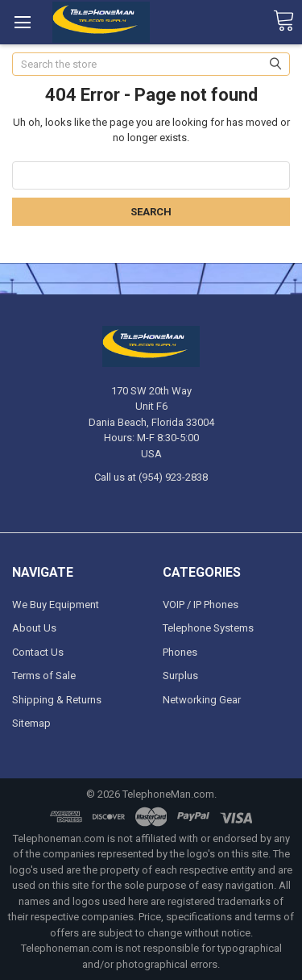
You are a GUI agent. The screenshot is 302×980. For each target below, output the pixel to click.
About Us (34, 628)
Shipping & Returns (57, 700)
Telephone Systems (208, 628)
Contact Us (38, 652)
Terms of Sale (44, 676)
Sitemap (31, 723)
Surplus (180, 676)
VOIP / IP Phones (201, 605)
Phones (180, 652)
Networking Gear (202, 700)
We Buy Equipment (56, 605)
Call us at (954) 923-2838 (151, 477)
